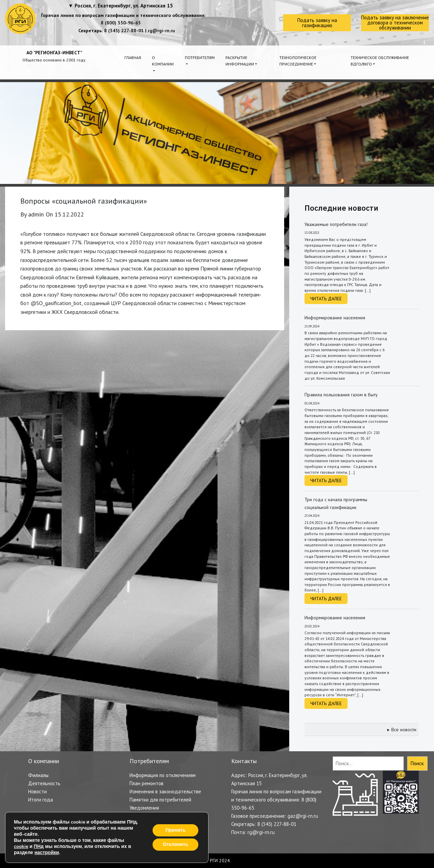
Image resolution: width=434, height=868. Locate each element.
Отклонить (175, 844)
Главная (133, 58)
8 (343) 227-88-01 (124, 31)
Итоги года (41, 800)
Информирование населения (335, 318)
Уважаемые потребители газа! (336, 224)
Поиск (417, 763)
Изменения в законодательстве (165, 791)
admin (36, 214)
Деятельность (44, 783)
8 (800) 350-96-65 (121, 23)
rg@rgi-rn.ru (161, 31)
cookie (21, 846)
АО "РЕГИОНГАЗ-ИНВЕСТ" (54, 53)
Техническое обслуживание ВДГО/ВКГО (380, 61)
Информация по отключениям (163, 775)
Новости (37, 791)
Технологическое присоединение (298, 61)
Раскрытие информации (240, 61)
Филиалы (38, 775)
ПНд (39, 846)
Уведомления (144, 808)
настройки (47, 853)
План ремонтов (146, 783)
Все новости (404, 730)
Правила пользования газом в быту (341, 395)
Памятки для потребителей (160, 800)
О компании (163, 61)
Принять (175, 830)
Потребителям (200, 58)
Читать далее (326, 299)
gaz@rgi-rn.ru (303, 816)
